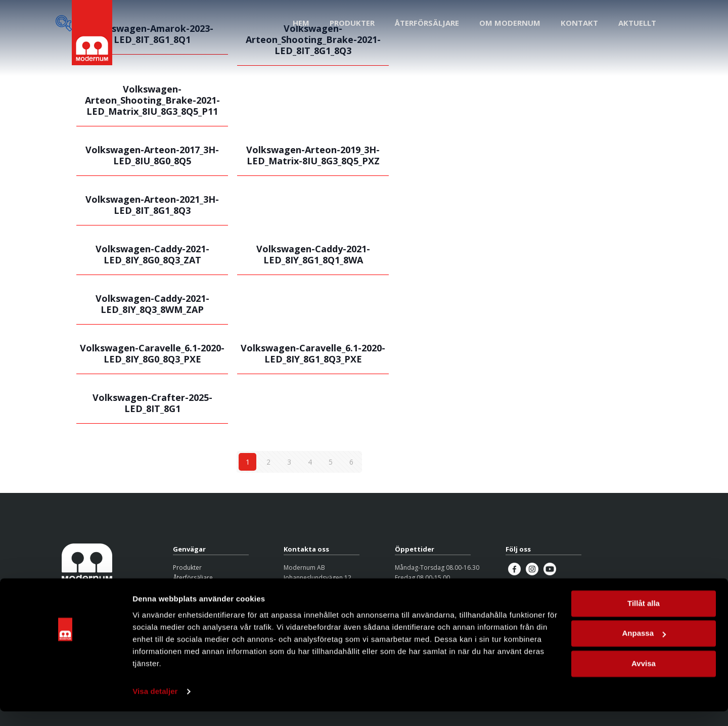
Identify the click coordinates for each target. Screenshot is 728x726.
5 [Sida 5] (331, 462)
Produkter (187, 568)
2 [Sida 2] (268, 462)
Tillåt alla (644, 618)
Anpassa (644, 648)
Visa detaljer (155, 706)
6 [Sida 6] (351, 462)
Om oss (184, 588)
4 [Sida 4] (310, 462)
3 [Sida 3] (289, 462)
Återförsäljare (193, 578)
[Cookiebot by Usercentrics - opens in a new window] (65, 706)
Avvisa (644, 678)
